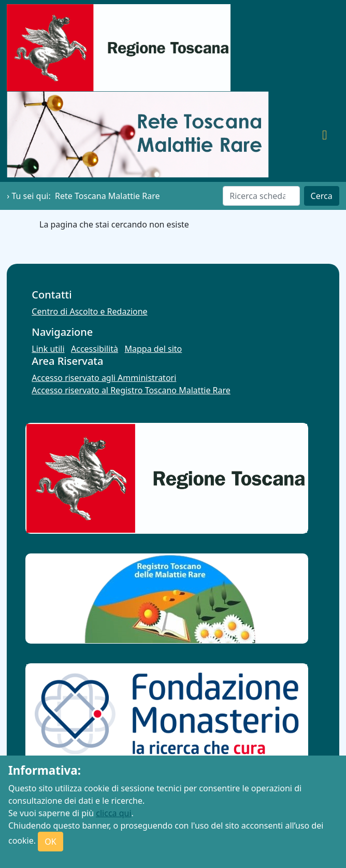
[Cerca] (261, 196)
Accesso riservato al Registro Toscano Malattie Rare (131, 390)
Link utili (48, 349)
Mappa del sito (154, 349)
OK (50, 842)
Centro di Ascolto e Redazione (89, 311)
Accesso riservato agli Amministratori (104, 378)
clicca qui (113, 813)
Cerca (322, 196)
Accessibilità (95, 349)
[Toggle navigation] (325, 134)
